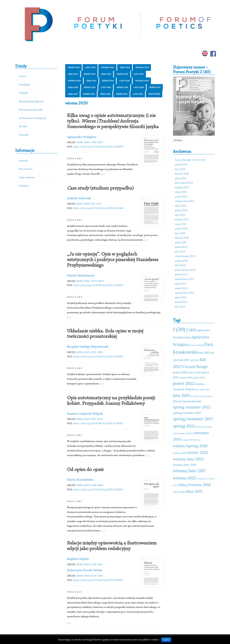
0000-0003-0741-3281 (89, 576)
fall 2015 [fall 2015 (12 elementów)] (204, 353)
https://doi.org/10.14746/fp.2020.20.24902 (98, 423)
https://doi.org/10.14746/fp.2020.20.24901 (98, 580)
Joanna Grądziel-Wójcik (85, 414)
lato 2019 (106, 87)
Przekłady (24, 85)
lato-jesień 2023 (184, 183)
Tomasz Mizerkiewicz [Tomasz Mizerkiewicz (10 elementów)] (191, 440)
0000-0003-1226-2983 (90, 352)
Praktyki (23, 93)
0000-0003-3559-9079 (90, 281)
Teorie (22, 76)
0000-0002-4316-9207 (90, 142)
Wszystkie (154, 94)
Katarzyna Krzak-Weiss (85, 570)
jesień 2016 (89, 94)
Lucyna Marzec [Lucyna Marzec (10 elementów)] (206, 396)
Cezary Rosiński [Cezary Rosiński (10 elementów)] (197, 345)
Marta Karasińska (80, 479)
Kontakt (23, 161)
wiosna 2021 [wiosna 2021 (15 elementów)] (185, 478)
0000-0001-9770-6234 (90, 419)
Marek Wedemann (81, 275)
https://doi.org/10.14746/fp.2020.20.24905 (98, 356)
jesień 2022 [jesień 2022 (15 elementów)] (184, 383)
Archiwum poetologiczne (33, 118)
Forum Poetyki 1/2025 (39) (190, 160)
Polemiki (24, 135)
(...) (103, 174)
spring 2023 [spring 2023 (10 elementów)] (201, 427)
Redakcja (24, 186)
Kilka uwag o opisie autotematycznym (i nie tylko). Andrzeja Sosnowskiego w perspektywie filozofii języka (113, 121)
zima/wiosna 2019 (185, 256)
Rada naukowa (27, 178)
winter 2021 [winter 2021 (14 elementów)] (197, 452)
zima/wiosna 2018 (185, 270)
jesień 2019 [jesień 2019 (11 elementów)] (186, 378)
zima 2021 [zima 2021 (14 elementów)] (194, 491)
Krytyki (23, 127)
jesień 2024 (74, 67)
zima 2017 (73, 94)
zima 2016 (105, 94)
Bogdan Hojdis (78, 559)
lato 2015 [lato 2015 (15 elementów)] (181, 395)
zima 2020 (73, 87)
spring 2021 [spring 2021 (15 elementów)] (184, 426)
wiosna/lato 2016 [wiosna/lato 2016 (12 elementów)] (185, 465)
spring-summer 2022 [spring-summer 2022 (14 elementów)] (192, 407)
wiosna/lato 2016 (185, 293)
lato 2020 (125, 81)
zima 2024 (125, 67)
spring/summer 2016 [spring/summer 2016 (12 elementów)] (187, 413)
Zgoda (166, 640)
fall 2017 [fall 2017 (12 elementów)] (184, 360)
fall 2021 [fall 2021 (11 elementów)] (195, 360)
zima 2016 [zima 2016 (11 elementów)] (179, 492)
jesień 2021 (122, 74)
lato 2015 (138, 94)
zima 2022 (106, 74)
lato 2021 (139, 74)
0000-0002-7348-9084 (90, 485)
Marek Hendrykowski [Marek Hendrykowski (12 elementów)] (187, 401)
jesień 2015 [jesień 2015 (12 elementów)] (180, 372)
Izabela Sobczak (79, 198)
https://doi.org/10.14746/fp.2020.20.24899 (98, 489)
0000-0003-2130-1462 (90, 564)
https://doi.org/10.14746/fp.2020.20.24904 (98, 147)
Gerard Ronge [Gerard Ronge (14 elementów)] (195, 367)
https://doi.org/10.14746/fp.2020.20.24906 (98, 208)
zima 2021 (91, 81)
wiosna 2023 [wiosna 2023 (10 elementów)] (202, 479)
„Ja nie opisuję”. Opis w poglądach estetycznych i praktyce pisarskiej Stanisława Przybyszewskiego (113, 260)
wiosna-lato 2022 (184, 201)
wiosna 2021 (74, 81)
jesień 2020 (108, 81)
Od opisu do (85, 470)
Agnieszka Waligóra (82, 137)
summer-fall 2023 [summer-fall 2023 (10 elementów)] (186, 433)
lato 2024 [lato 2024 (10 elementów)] (195, 396)
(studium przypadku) (100, 188)
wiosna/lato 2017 (185, 279)
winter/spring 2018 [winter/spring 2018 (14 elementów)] (190, 446)
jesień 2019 (90, 87)
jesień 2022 (89, 74)
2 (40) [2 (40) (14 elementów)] (191, 330)
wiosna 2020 (142, 81)
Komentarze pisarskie (31, 110)
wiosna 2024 (108, 67)
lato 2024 (90, 67)
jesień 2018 (122, 87)
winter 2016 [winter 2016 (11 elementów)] (180, 453)
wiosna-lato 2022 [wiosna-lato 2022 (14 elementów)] (188, 459)
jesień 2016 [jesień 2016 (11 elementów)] (194, 372)
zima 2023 (73, 74)
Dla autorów (26, 169)
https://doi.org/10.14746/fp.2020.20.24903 (98, 285)
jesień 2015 (122, 94)
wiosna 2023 (142, 67)
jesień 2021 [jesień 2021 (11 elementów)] (199, 378)
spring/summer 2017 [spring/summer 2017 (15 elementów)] (193, 419)
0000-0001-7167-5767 (89, 204)
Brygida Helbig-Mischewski (88, 347)
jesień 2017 (155, 87)
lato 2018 (139, 87)
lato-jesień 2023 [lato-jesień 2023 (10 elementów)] (202, 390)
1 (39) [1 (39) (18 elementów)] (179, 329)
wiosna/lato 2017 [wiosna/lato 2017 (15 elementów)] (189, 471)
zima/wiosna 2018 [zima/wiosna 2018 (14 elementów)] (194, 485)
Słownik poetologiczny (31, 102)
